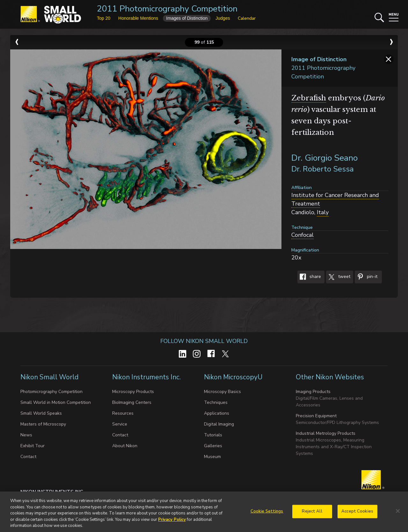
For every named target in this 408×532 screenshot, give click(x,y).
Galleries (213, 446)
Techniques (216, 402)
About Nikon (125, 446)
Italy (323, 212)
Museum (212, 457)
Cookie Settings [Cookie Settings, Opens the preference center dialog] (267, 514)
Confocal (302, 235)
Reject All (312, 514)
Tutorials (213, 435)
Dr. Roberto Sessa (323, 169)
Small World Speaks (41, 413)
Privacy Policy (172, 522)
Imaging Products (313, 392)
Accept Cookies (357, 514)
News (26, 435)
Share (309, 277)
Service (120, 424)
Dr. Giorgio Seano (324, 158)
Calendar (247, 18)
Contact (28, 457)
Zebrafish (309, 98)
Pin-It (366, 277)
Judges (223, 18)
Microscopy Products (133, 392)
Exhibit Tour (33, 446)
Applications (217, 413)
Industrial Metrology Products (326, 433)
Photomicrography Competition (51, 392)
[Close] (398, 514)
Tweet (338, 277)
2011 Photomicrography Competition (167, 9)
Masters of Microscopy (43, 424)
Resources (123, 413)
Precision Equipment (316, 416)
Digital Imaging (219, 424)
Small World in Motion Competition (56, 402)
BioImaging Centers (132, 402)
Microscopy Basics (222, 392)
